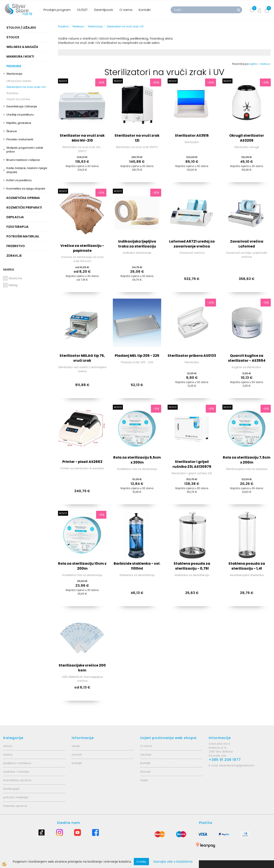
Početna (63, 26)
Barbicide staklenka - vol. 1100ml (137, 566)
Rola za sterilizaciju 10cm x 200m (82, 566)
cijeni (254, 64)
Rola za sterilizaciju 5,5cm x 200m (137, 460)
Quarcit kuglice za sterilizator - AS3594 (247, 358)
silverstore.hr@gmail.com (237, 765)
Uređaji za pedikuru (20, 115)
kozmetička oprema (17, 780)
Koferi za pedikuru (19, 180)
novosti (77, 755)
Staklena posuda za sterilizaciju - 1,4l (247, 566)
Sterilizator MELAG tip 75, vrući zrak (82, 358)
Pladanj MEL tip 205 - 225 (137, 356)
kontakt (77, 763)
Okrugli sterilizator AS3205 (247, 138)
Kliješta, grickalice (19, 123)
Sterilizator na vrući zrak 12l (137, 138)
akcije (76, 746)
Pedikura (78, 26)
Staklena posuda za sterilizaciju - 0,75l (192, 566)
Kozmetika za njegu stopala (26, 189)
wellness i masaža (16, 772)
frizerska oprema (15, 806)
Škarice (12, 131)
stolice (8, 755)
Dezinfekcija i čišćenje (22, 106)
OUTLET (82, 10)
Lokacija (146, 755)
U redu (141, 862)
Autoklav (12, 93)
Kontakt (145, 10)
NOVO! (63, 81)
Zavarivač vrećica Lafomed (247, 244)
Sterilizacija (14, 74)
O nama (126, 10)
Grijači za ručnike (18, 99)
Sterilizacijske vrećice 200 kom (82, 668)
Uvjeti (144, 780)
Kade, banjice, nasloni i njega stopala (27, 170)
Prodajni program (57, 10)
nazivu (265, 64)
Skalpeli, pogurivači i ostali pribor (25, 150)
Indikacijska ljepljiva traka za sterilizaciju (137, 244)
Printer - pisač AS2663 (82, 462)
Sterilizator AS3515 (192, 136)
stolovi (8, 746)
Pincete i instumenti (20, 139)
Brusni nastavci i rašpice (23, 160)
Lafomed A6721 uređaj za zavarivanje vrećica (192, 244)
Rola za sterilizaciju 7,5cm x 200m (247, 460)
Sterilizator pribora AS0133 (192, 356)
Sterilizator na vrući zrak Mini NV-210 (82, 138)
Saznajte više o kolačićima (173, 862)
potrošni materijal (16, 797)
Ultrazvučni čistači (19, 81)
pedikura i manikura (17, 763)
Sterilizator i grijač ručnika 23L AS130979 (192, 464)
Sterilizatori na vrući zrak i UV (26, 87)
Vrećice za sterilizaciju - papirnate (82, 248)
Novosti (145, 772)
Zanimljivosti (103, 10)
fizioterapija (11, 789)
